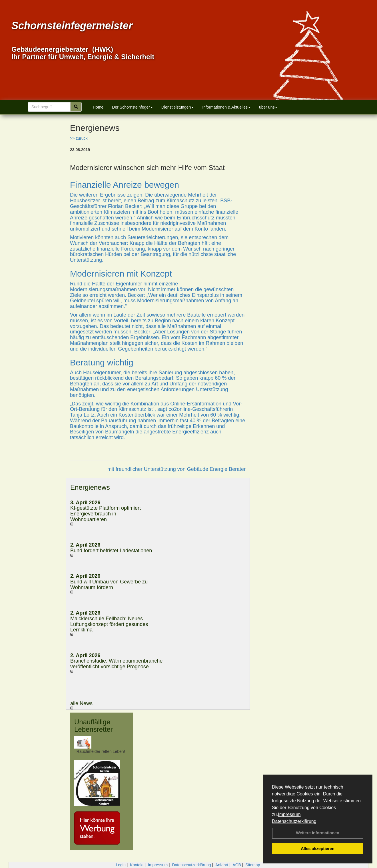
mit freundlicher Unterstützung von (147, 469)
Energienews (90, 487)
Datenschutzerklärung (294, 821)
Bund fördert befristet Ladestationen (111, 551)
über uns (268, 107)
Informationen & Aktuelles (226, 107)
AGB (237, 865)
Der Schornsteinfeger (132, 107)
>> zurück (79, 138)
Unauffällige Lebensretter (94, 726)
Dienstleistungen (178, 107)
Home (98, 107)
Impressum (289, 814)
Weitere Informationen (318, 833)
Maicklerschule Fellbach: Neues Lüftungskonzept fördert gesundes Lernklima (109, 624)
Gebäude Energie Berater (216, 469)
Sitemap (253, 865)
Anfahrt (222, 865)
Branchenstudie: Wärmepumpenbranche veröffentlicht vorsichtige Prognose (116, 664)
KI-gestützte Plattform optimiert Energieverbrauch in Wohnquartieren (106, 514)
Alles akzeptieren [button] (318, 849)
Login (121, 865)
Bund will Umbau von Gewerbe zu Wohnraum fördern (109, 585)
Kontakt (137, 865)
